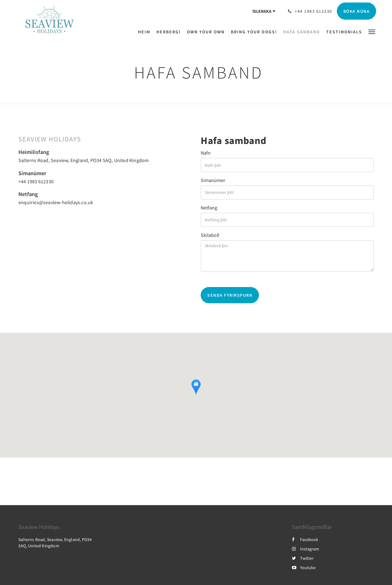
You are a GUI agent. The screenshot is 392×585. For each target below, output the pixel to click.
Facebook (305, 539)
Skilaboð (210, 235)
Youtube (304, 568)
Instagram (306, 549)
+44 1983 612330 (36, 181)
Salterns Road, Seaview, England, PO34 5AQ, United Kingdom (84, 160)
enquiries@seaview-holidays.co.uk (56, 202)
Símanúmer (213, 180)
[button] (372, 31)
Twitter (303, 558)
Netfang (209, 208)
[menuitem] (146, 32)
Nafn (206, 153)
